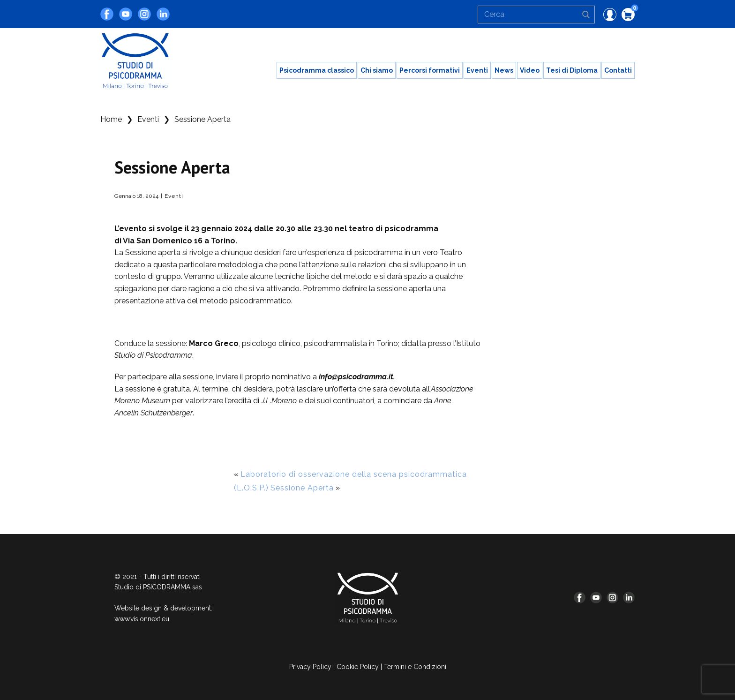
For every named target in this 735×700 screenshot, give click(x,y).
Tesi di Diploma (572, 70)
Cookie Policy (358, 667)
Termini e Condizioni (415, 667)
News (504, 70)
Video (530, 70)
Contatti (618, 70)
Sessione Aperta (302, 488)
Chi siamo (377, 70)
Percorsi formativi (430, 70)
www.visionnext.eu (142, 619)
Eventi (477, 70)
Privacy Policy (310, 667)
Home (111, 119)
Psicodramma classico (317, 70)
